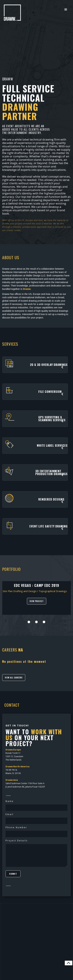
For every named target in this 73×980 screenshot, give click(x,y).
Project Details (17, 840)
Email (10, 814)
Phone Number (16, 827)
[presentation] (3, 616)
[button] (66, 10)
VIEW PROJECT (37, 601)
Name (10, 801)
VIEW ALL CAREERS (14, 677)
